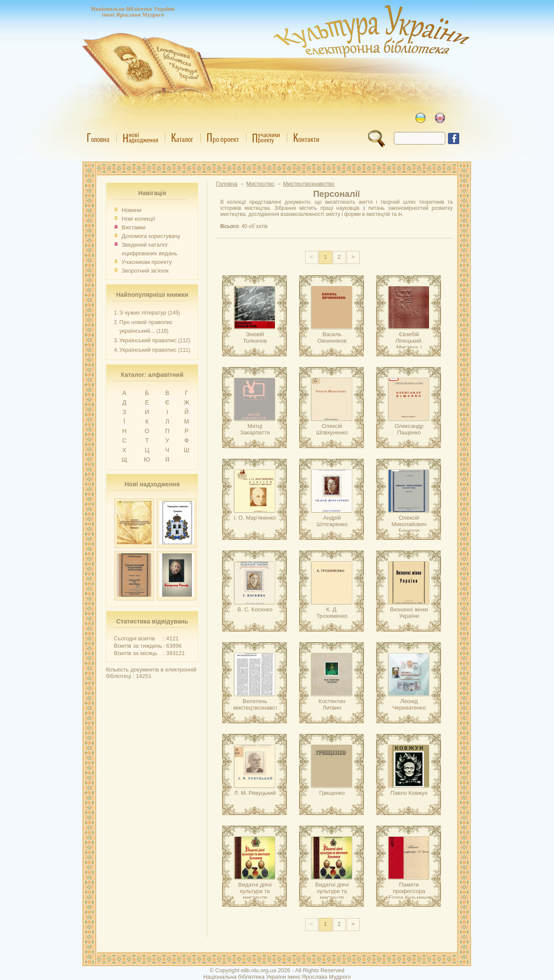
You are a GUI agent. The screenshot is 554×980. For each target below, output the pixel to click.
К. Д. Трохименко (332, 613)
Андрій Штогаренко (332, 521)
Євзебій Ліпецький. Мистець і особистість (409, 344)
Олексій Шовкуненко (332, 429)
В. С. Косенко (255, 609)
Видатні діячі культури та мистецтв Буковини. (255, 894)
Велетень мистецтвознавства (259, 704)
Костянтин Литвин (332, 704)
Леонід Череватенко (409, 704)
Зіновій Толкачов (255, 337)
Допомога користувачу (151, 236)
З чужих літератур (143, 313)
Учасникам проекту (147, 262)
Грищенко (332, 793)
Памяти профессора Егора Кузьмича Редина (409, 894)
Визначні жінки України (409, 613)
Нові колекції (138, 219)
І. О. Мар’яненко (255, 518)
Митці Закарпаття (255, 429)
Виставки (134, 227)
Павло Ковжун (409, 793)
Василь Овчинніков (332, 337)
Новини (131, 210)
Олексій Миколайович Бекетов (409, 524)
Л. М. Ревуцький (255, 793)
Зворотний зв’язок (145, 271)
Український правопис (148, 340)
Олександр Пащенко (409, 429)
